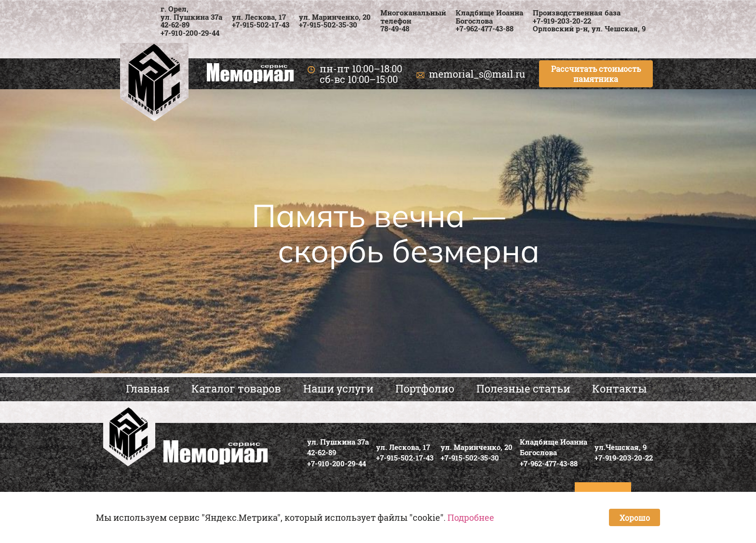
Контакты (620, 388)
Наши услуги (338, 388)
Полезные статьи (523, 388)
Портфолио (425, 388)
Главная (148, 388)
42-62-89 (175, 25)
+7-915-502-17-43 (261, 25)
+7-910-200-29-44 (190, 33)
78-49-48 (395, 28)
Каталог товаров (236, 388)
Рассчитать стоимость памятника (596, 74)
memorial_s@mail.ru (477, 74)
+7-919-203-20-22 (562, 21)
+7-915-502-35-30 (328, 25)
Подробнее (471, 517)
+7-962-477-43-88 (485, 28)
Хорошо (635, 518)
